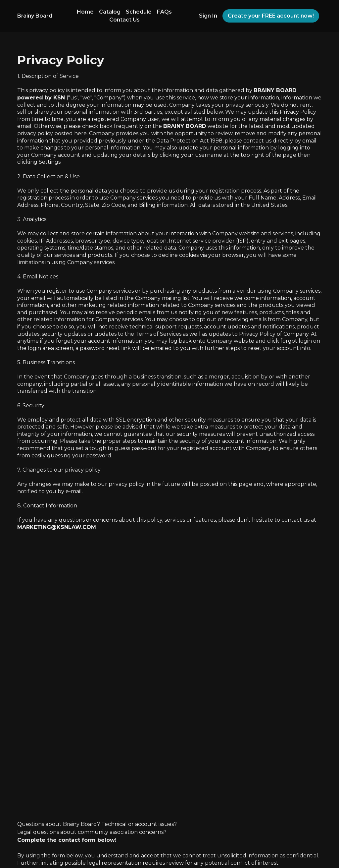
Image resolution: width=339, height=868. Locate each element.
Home (85, 12)
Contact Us (124, 20)
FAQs (164, 12)
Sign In (208, 16)
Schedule (139, 12)
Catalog (110, 12)
